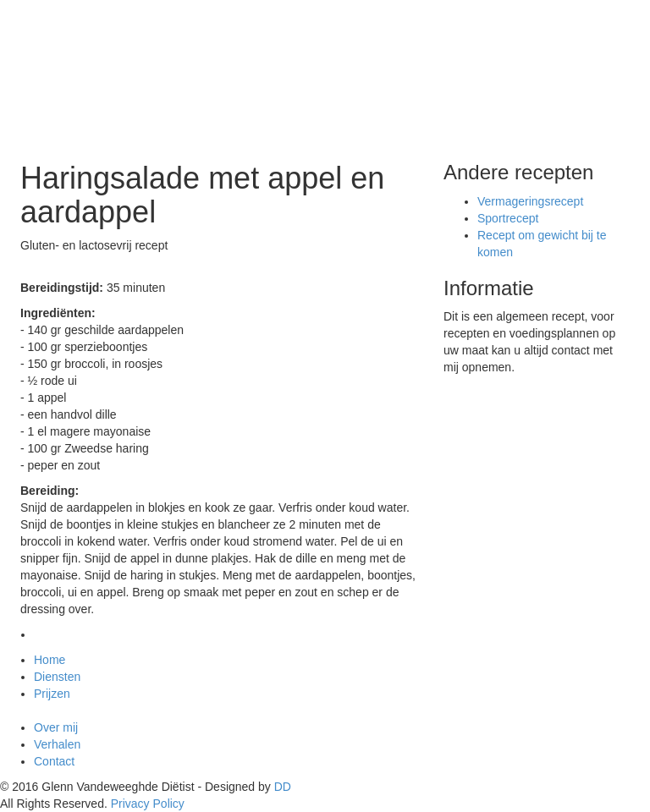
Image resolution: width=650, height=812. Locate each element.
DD (283, 787)
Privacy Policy (148, 804)
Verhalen (57, 744)
